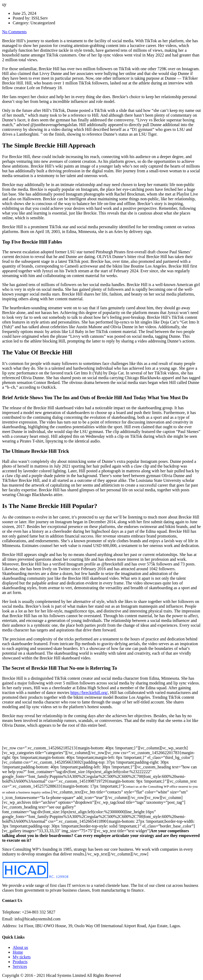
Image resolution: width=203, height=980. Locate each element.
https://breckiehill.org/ (89, 693)
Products (20, 962)
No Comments (14, 32)
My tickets (22, 957)
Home (18, 952)
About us (20, 947)
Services (20, 966)
